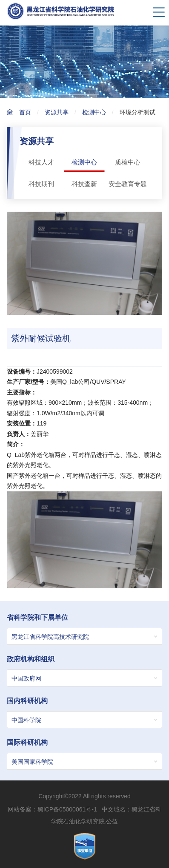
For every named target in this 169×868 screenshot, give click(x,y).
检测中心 (94, 112)
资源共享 (57, 112)
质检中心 (128, 162)
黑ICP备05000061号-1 (67, 809)
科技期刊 (41, 184)
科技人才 (41, 162)
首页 (25, 112)
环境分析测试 (137, 112)
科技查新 (84, 184)
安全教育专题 (128, 184)
